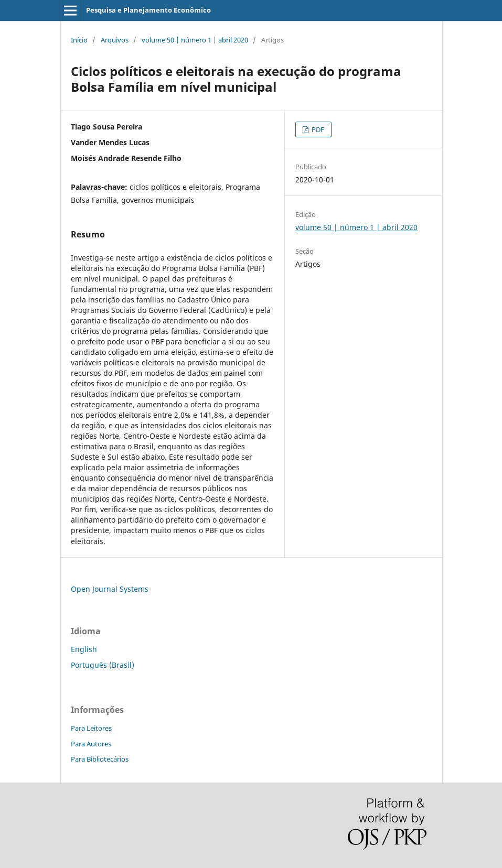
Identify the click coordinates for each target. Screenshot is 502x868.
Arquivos (115, 40)
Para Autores (91, 744)
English (84, 649)
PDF (317, 129)
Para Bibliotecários (100, 759)
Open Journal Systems (110, 589)
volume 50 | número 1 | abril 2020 (195, 40)
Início (79, 40)
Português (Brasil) (103, 665)
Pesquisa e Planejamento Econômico (148, 10)
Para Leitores (91, 728)
